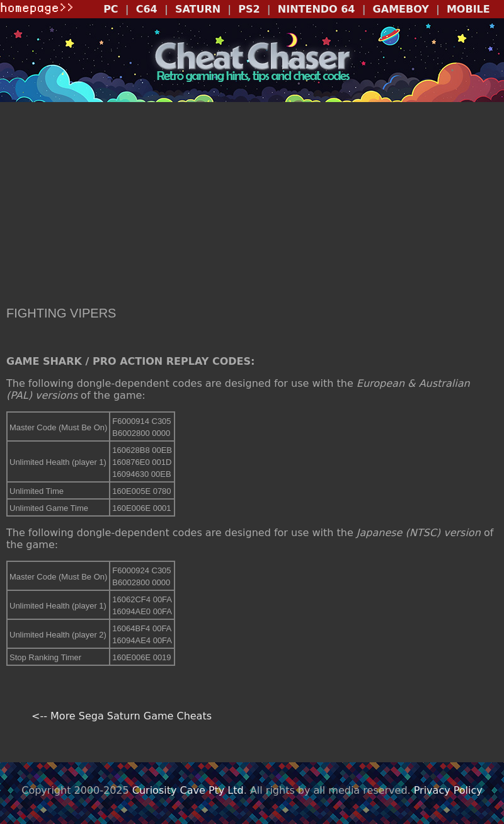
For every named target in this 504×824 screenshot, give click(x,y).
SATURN (198, 9)
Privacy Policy (448, 790)
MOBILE (468, 9)
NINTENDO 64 (317, 9)
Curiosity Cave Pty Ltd (188, 790)
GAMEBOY (401, 9)
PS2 (249, 9)
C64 (147, 9)
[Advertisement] (252, 205)
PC (111, 9)
